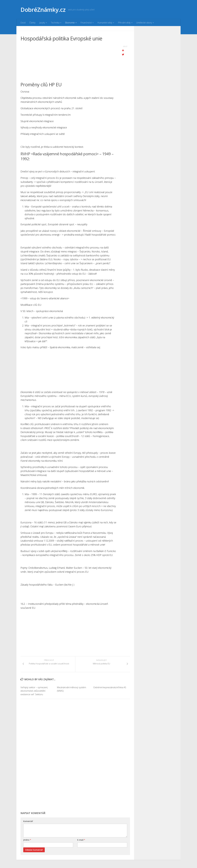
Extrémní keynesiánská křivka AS (110, 687)
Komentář (28, 821)
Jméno (27, 840)
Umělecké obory (144, 23)
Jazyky (42, 23)
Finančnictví (86, 23)
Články (32, 23)
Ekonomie (70, 23)
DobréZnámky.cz (43, 10)
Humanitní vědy (105, 23)
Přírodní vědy (124, 23)
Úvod (23, 23)
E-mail (81, 840)
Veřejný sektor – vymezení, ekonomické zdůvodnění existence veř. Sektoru (34, 691)
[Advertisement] (68, 62)
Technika (55, 23)
